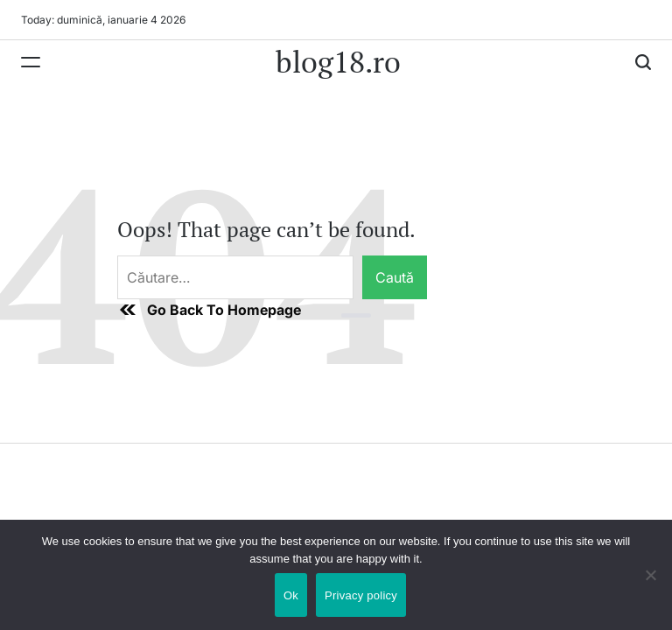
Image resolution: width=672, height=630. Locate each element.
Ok (291, 595)
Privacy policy (361, 595)
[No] (650, 588)
